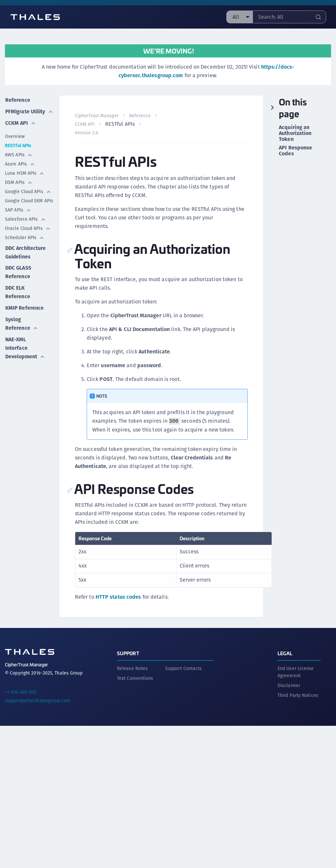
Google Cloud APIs (28, 199)
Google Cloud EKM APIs (29, 208)
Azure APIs (20, 171)
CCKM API (20, 131)
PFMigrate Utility (17, 115)
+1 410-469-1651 (21, 692)
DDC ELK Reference (17, 299)
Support (128, 653)
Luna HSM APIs (25, 181)
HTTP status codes (118, 597)
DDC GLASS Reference (18, 279)
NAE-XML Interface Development (25, 354)
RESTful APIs (18, 153)
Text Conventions (135, 678)
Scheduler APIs (25, 245)
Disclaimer (289, 685)
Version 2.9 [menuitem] (87, 133)
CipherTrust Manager (97, 116)
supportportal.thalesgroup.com (38, 700)
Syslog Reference (21, 330)
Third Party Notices (298, 695)
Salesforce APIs (25, 227)
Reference (17, 100)
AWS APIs (19, 162)
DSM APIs (19, 190)
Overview (15, 144)
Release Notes (132, 668)
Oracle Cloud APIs (28, 236)
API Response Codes (295, 151)
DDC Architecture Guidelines (25, 260)
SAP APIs (18, 217)
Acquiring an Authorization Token (295, 133)
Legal (285, 653)
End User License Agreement (296, 672)
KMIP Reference (24, 314)
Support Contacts (184, 668)
